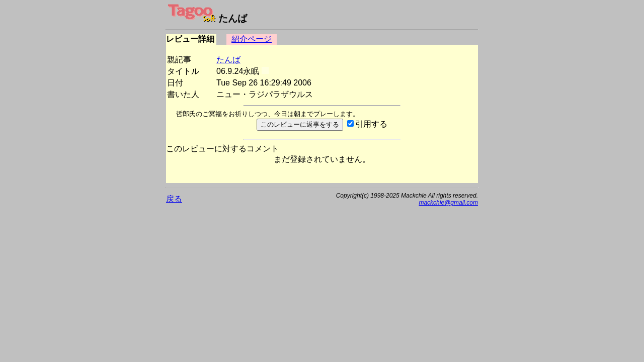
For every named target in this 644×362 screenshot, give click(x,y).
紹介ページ (252, 39)
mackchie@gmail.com (448, 203)
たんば (228, 60)
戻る (174, 199)
